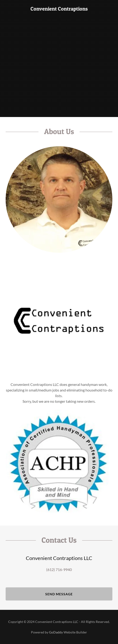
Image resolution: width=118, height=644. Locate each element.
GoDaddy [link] (56, 632)
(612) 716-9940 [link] (59, 569)
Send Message (59, 594)
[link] (59, 9)
